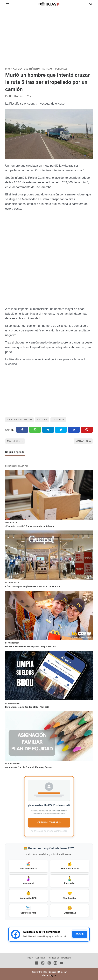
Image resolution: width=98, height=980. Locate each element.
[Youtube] (61, 964)
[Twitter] (35, 430)
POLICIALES (59, 420)
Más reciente (15, 441)
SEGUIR (80, 934)
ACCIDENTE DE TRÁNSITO (20, 420)
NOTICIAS (43, 420)
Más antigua (83, 441)
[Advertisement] (49, 35)
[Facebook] (22, 430)
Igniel (54, 975)
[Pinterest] (87, 430)
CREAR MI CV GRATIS (49, 822)
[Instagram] (55, 964)
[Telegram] (48, 430)
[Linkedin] (74, 430)
